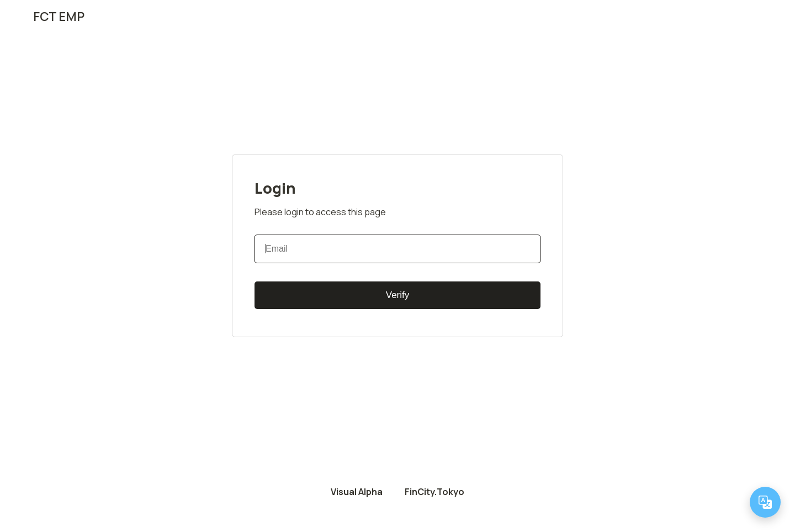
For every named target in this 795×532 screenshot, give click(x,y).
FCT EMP (59, 17)
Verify (398, 295)
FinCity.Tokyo (434, 492)
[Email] (397, 249)
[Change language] (765, 502)
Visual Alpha (357, 492)
